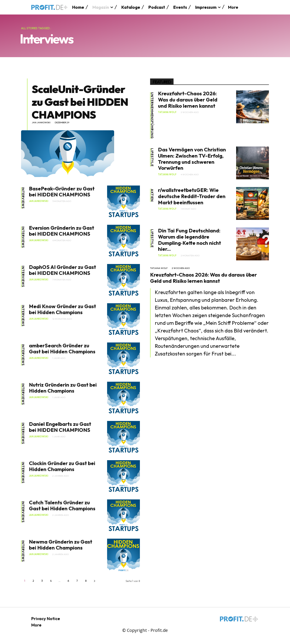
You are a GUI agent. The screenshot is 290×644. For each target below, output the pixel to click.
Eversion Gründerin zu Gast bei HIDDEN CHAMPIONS (62, 231)
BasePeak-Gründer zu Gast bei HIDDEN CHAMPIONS (62, 192)
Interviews (23, 198)
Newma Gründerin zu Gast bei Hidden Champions (61, 545)
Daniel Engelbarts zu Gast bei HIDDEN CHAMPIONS (60, 427)
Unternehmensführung (152, 115)
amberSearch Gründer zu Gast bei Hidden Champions (62, 349)
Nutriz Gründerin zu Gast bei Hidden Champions (63, 388)
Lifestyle (152, 157)
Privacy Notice (46, 619)
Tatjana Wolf (167, 112)
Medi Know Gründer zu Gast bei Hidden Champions (62, 309)
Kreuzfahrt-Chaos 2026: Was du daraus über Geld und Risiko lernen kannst (188, 100)
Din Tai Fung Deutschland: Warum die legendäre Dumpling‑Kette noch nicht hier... (190, 240)
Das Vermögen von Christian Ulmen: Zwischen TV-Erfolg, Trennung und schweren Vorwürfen (192, 159)
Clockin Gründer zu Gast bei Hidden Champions (62, 466)
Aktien (152, 195)
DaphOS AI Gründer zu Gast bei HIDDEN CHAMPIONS (62, 270)
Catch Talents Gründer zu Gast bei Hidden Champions (62, 505)
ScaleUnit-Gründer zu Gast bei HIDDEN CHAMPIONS (80, 102)
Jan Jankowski (41, 123)
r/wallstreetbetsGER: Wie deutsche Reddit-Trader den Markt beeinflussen (192, 196)
